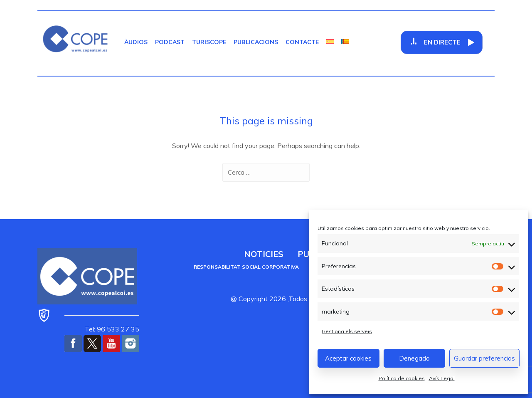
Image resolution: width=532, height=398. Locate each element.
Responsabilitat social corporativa (246, 267)
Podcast (170, 42)
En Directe (442, 42)
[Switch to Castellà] (330, 42)
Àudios (136, 42)
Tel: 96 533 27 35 (112, 329)
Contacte (302, 42)
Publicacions (256, 42)
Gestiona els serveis (347, 331)
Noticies (264, 254)
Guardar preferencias (484, 358)
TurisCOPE (209, 42)
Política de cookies (402, 378)
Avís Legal (442, 378)
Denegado (414, 358)
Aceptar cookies (348, 358)
